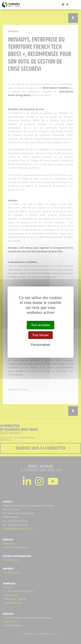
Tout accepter (40, 325)
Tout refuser (40, 335)
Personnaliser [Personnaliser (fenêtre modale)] (41, 345)
